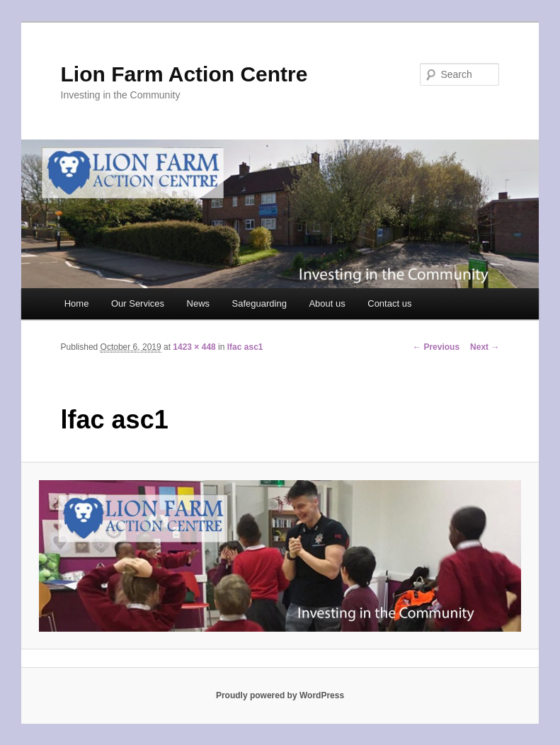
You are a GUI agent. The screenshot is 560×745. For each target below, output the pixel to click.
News (199, 303)
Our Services (138, 303)
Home (77, 303)
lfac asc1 (245, 347)
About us (327, 303)
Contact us (389, 303)
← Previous (436, 347)
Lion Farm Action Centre (184, 74)
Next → (485, 347)
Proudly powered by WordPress (280, 695)
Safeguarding (259, 303)
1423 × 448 (194, 347)
